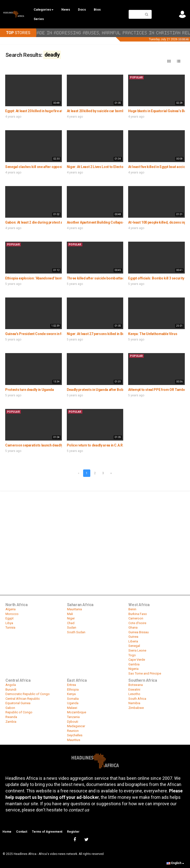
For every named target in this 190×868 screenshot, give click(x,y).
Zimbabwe (136, 708)
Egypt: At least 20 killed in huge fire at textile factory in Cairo (51, 111)
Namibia (134, 703)
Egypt (10, 618)
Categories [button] (44, 10)
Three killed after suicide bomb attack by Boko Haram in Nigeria (117, 278)
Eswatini (134, 689)
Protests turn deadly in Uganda (30, 390)
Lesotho (134, 694)
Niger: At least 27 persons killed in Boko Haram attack (109, 334)
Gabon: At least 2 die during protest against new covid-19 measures (58, 222)
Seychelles (75, 735)
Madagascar (76, 726)
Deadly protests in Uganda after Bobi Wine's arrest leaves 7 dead (117, 390)
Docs (82, 10)
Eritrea (71, 685)
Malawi (72, 708)
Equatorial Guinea (18, 703)
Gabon (10, 708)
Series (39, 19)
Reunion (73, 731)
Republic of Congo (19, 712)
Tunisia (10, 627)
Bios (97, 10)
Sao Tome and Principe (145, 673)
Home (7, 832)
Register (73, 832)
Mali (70, 614)
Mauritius (74, 740)
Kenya (71, 694)
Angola (11, 685)
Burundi (11, 689)
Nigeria (133, 669)
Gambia (134, 664)
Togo (132, 655)
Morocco (12, 614)
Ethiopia (73, 689)
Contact (22, 832)
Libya (9, 623)
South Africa (137, 699)
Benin (132, 609)
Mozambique (77, 712)
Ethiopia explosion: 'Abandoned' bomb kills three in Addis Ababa (55, 278)
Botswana (136, 685)
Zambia (11, 722)
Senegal (134, 646)
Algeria (11, 609)
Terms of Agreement (47, 832)
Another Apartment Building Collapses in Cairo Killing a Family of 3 (118, 222)
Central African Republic (23, 699)
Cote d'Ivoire (137, 623)
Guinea (133, 637)
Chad (71, 623)
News (66, 10)
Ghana (133, 627)
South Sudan (76, 632)
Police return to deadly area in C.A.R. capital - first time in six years (118, 445)
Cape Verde (137, 660)
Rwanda (11, 717)
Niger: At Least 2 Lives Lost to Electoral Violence (104, 167)
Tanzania (73, 717)
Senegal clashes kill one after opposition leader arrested (49, 167)
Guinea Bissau (139, 632)
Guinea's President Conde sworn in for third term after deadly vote (57, 334)
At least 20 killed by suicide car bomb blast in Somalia (108, 111)
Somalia (73, 699)
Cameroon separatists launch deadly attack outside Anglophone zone (60, 445)
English (175, 863)
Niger (71, 618)
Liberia (133, 641)
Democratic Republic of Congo (28, 694)
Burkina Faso (138, 614)
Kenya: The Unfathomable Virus (153, 334)
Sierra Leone (137, 650)
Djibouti (73, 722)
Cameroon (136, 618)
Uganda (73, 703)
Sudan (72, 627)
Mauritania (74, 609)
